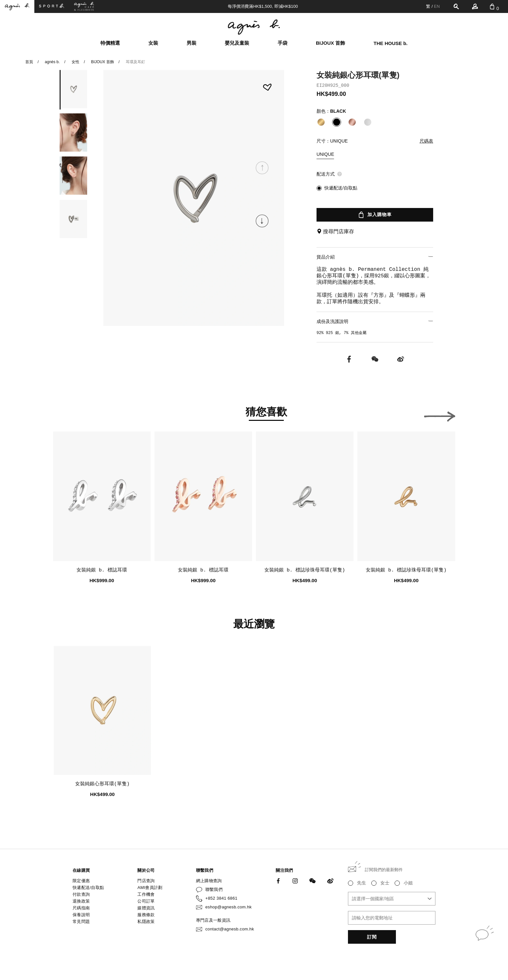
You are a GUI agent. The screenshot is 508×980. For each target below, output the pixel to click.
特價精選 (110, 43)
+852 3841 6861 (221, 898)
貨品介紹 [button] (375, 257)
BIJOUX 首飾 (330, 43)
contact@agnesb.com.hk (230, 929)
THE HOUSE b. (391, 43)
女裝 (153, 43)
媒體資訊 (146, 908)
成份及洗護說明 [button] (375, 321)
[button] (262, 221)
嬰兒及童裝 (237, 43)
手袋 (283, 43)
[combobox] (392, 899)
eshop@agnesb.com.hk (229, 907)
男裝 (191, 43)
